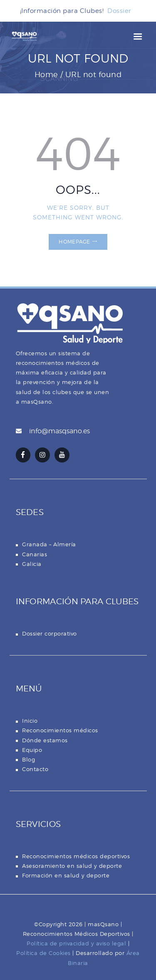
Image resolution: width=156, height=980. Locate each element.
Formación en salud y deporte (66, 875)
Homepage (74, 242)
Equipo (32, 750)
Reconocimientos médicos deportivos (76, 856)
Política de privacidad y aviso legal (76, 943)
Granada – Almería (49, 544)
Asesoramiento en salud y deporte (72, 866)
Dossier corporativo (50, 633)
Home (46, 74)
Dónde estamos (45, 740)
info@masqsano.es (59, 431)
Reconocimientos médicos (60, 730)
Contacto (35, 769)
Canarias (35, 554)
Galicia (32, 564)
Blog (28, 759)
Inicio (30, 721)
